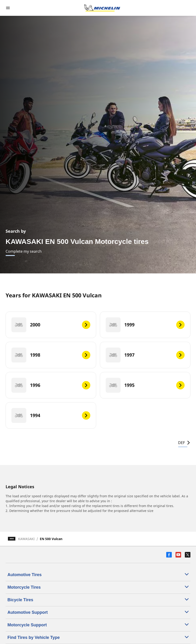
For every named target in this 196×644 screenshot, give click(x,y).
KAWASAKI (26, 539)
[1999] (145, 325)
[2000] (51, 325)
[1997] (145, 355)
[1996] (51, 385)
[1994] (51, 415)
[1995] (145, 385)
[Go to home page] (102, 8)
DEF (184, 443)
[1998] (51, 355)
